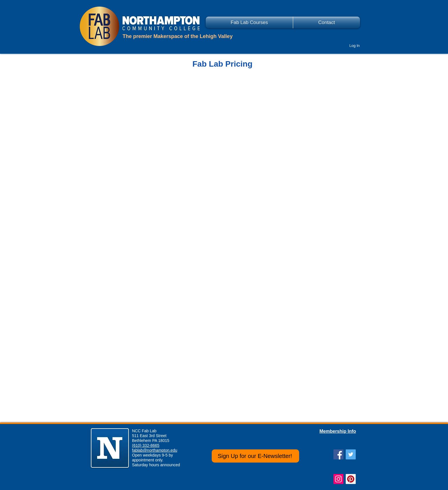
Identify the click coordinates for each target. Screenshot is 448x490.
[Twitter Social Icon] (351, 454)
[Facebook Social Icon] (338, 454)
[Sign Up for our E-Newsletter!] (255, 456)
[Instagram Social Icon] (338, 479)
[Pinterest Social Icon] (351, 479)
